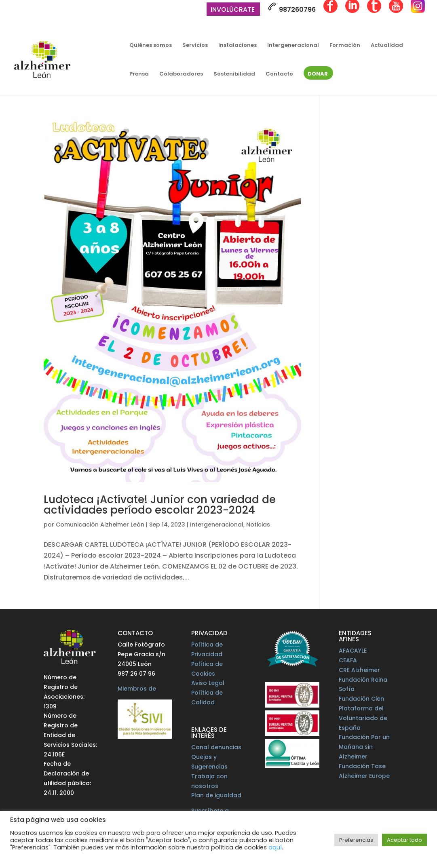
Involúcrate (233, 10)
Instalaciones (237, 46)
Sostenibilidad (234, 74)
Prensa (139, 74)
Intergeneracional (293, 46)
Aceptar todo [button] (404, 840)
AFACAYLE (353, 651)
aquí (275, 847)
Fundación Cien (361, 699)
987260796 (292, 8)
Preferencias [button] (356, 840)
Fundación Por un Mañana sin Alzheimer (364, 747)
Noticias (258, 525)
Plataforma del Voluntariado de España (363, 718)
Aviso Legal (208, 683)
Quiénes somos (151, 46)
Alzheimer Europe (364, 776)
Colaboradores (181, 74)
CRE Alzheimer (359, 670)
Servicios (195, 46)
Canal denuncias (216, 747)
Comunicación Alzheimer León (100, 525)
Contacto (279, 74)
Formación (345, 46)
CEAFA (348, 660)
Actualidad (387, 46)
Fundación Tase (362, 766)
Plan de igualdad (216, 795)
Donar (318, 74)
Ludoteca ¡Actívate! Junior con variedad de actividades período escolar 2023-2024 (160, 505)
